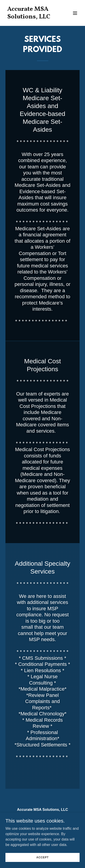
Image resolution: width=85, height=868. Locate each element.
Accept (42, 857)
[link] (31, 17)
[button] (75, 13)
